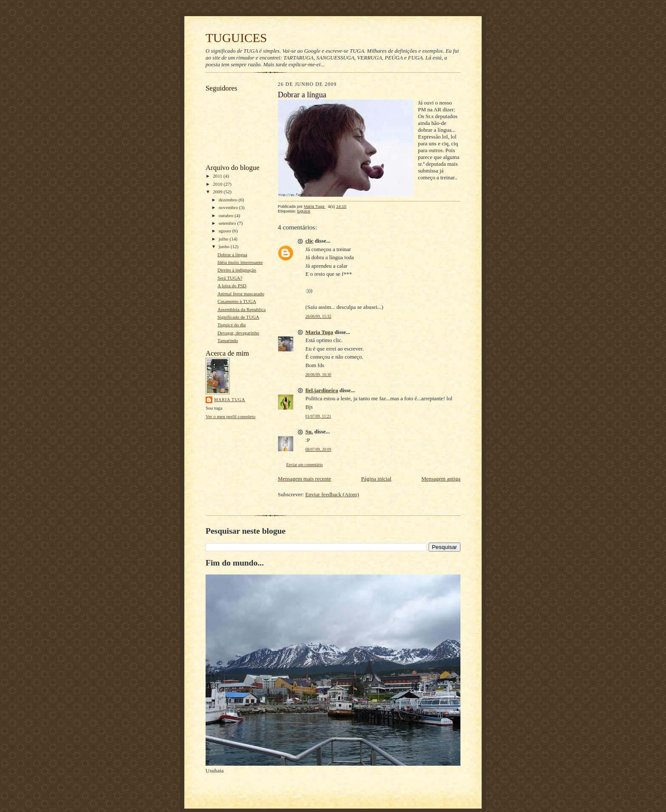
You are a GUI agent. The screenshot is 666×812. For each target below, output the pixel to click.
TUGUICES (236, 38)
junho (225, 246)
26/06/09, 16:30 (318, 375)
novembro (229, 207)
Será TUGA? (230, 278)
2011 (218, 176)
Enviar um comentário (305, 465)
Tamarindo (228, 340)
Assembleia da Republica (242, 309)
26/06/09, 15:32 (318, 316)
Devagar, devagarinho (238, 333)
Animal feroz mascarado (241, 294)
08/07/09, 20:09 (318, 449)
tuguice (303, 211)
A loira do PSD (232, 286)
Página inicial (376, 479)
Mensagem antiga (441, 479)
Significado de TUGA (238, 317)
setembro (228, 223)
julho (224, 239)
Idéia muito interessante (240, 262)
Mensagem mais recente (305, 479)
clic (309, 241)
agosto (226, 231)
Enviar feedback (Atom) (332, 494)
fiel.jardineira (322, 390)
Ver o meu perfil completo (230, 416)
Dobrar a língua (232, 255)
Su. (309, 431)
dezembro (229, 200)
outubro (227, 215)
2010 (218, 184)
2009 (218, 192)
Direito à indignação (237, 270)
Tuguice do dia (232, 325)
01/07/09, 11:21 (318, 416)
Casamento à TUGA (237, 301)
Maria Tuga (230, 400)
